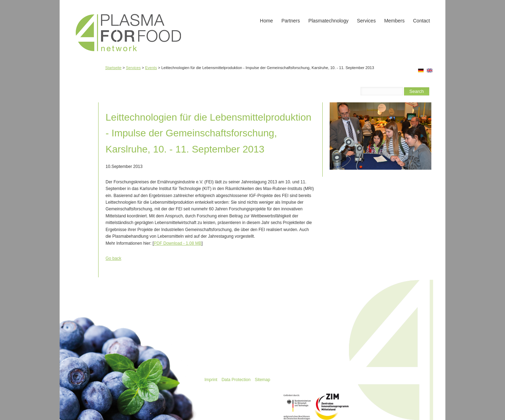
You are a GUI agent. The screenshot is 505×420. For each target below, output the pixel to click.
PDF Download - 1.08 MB (177, 243)
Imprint (211, 380)
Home (266, 21)
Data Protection (236, 380)
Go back (113, 258)
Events (151, 68)
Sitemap (262, 380)
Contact (422, 21)
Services (366, 21)
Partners (291, 21)
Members (394, 21)
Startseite (113, 68)
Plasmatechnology (328, 21)
